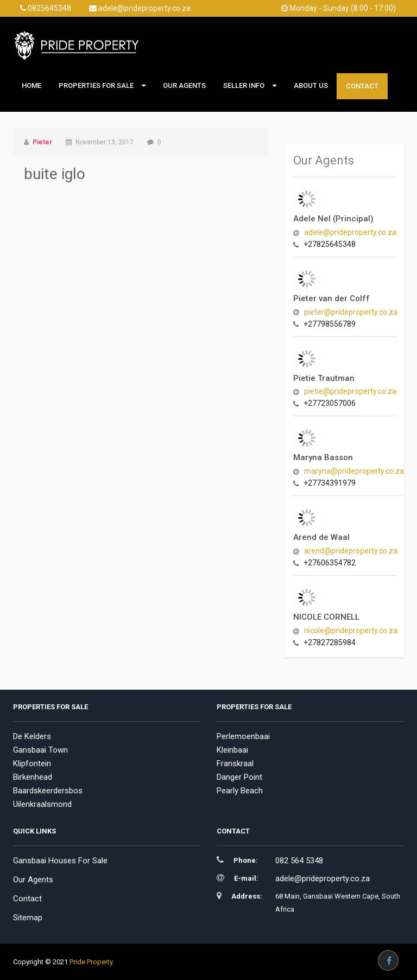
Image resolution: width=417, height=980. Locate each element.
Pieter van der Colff (331, 298)
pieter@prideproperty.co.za (351, 312)
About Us (311, 85)
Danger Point (239, 777)
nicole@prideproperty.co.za (351, 631)
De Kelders (32, 736)
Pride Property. (92, 962)
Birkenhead (33, 777)
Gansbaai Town (40, 750)
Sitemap (28, 918)
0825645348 (46, 8)
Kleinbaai (232, 750)
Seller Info (244, 85)
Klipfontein (32, 763)
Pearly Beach (240, 791)
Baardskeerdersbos (48, 791)
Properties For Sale (96, 85)
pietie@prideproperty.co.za (350, 391)
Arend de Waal (321, 537)
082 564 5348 (299, 861)
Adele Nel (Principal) (333, 219)
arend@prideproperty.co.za (351, 551)
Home (31, 85)
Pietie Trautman (324, 378)
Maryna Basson (323, 457)
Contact (362, 86)
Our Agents (184, 85)
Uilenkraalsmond (42, 804)
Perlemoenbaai (243, 736)
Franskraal (235, 763)
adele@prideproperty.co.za (140, 8)
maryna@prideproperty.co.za (354, 471)
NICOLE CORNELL (326, 617)
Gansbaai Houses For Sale (60, 861)
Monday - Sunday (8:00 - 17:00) (339, 8)
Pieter (42, 142)
